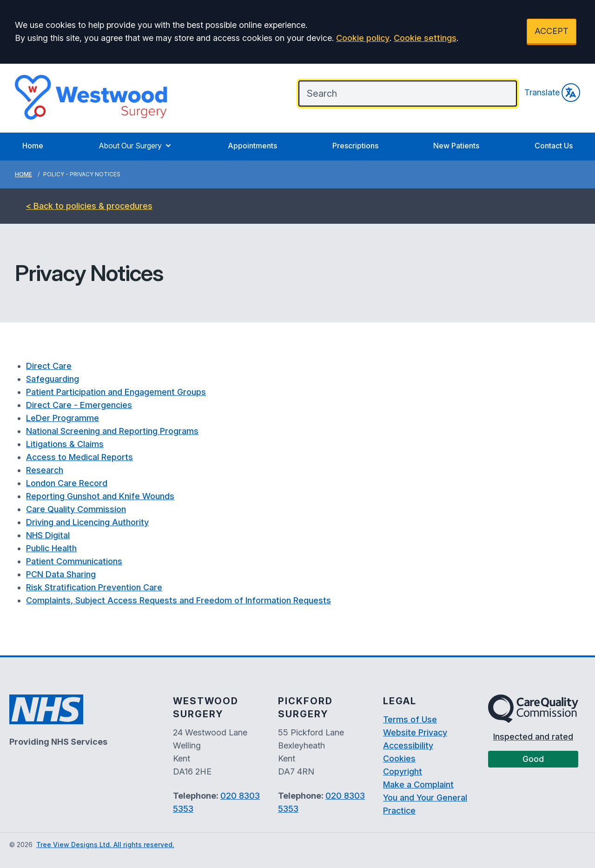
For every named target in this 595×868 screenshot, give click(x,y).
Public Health (51, 548)
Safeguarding (53, 379)
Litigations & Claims (65, 444)
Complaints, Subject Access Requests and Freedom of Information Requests (178, 600)
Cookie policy (363, 38)
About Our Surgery (136, 146)
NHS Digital (48, 535)
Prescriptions (355, 146)
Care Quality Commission (76, 509)
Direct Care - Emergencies (79, 405)
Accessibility (408, 745)
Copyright (403, 771)
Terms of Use (410, 719)
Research (45, 470)
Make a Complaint (418, 785)
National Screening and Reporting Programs (112, 431)
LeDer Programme (63, 418)
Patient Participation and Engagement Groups (116, 392)
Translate (552, 93)
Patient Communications (74, 561)
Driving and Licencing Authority (87, 522)
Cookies (399, 758)
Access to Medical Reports (79, 457)
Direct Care (49, 366)
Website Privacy (415, 732)
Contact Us (554, 146)
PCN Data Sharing (61, 574)
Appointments (252, 146)
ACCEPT (552, 31)
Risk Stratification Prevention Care (94, 587)
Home (33, 146)
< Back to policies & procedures (89, 206)
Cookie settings (425, 38)
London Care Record (67, 483)
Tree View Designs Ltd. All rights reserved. (105, 845)
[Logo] (92, 97)
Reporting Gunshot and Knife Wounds (100, 496)
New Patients (456, 146)
